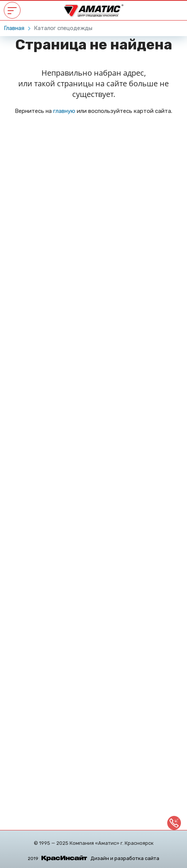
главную (64, 111)
